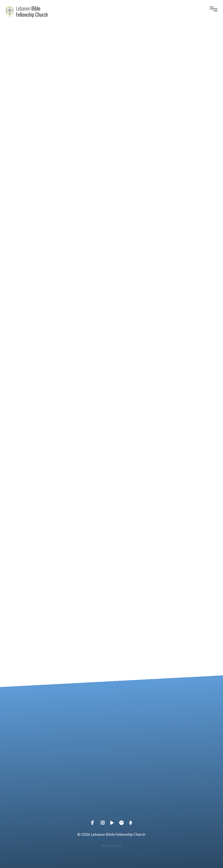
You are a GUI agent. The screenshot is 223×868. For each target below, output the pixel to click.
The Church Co (111, 846)
